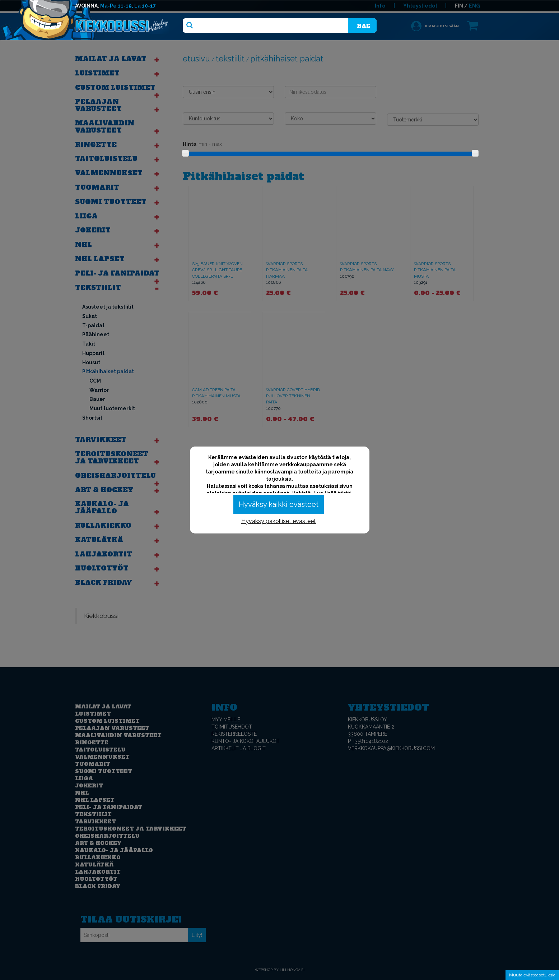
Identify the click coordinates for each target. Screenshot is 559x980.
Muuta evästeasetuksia (532, 975)
